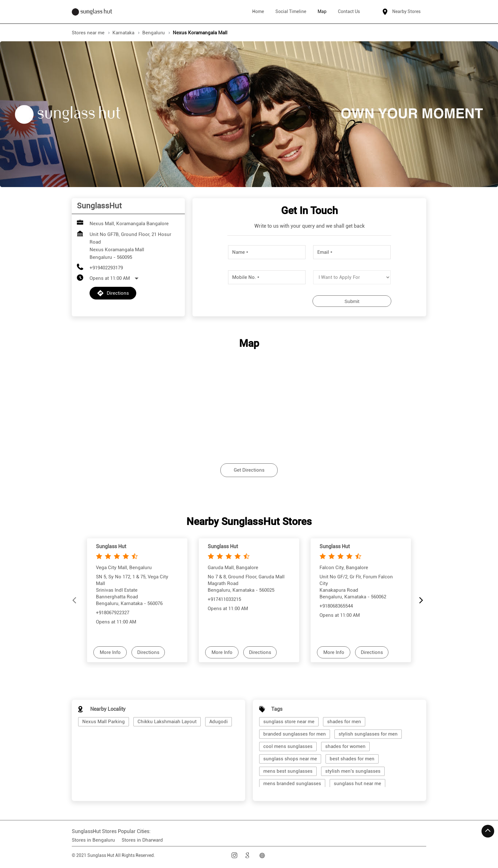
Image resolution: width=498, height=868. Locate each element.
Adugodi (219, 722)
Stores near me (88, 33)
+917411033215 (224, 599)
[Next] (422, 600)
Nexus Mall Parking (104, 722)
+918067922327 (113, 612)
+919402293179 (106, 268)
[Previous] (76, 600)
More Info (110, 652)
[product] (352, 277)
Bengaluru (154, 33)
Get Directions (249, 470)
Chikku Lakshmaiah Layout (167, 722)
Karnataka (123, 33)
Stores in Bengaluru (93, 840)
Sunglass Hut (111, 546)
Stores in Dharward (142, 840)
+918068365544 (336, 606)
